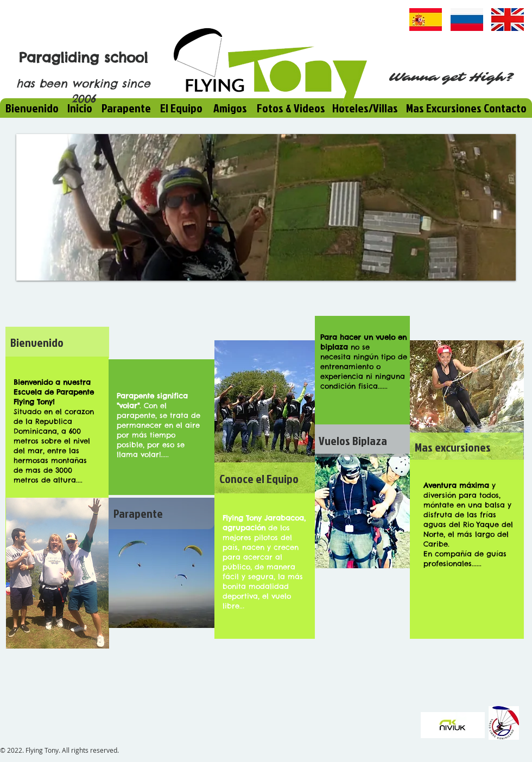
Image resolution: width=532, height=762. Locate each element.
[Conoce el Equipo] (265, 479)
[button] (266, 207)
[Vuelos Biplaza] (362, 441)
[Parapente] (161, 513)
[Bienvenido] (57, 342)
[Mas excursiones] (467, 447)
